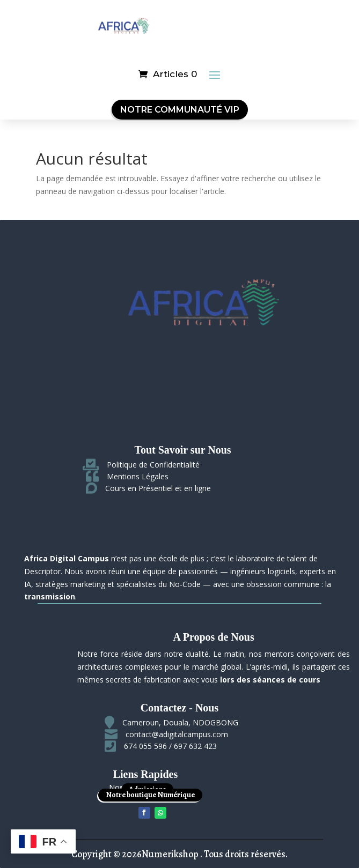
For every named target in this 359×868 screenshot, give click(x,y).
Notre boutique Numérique (150, 795)
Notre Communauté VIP (180, 110)
